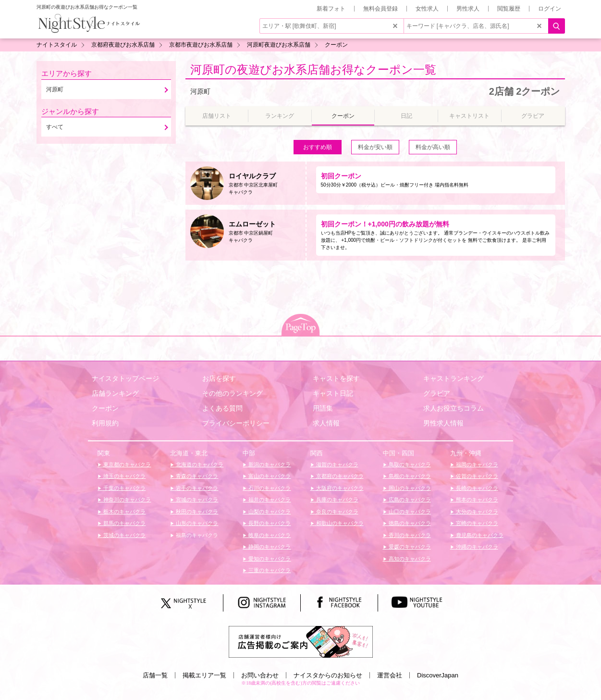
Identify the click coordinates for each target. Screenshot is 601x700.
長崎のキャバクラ (476, 488)
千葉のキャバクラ (124, 488)
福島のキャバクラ (196, 535)
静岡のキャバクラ (269, 547)
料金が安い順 (375, 147)
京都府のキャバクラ (339, 476)
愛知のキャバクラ (269, 559)
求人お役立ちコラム (454, 408)
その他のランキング (233, 393)
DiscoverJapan (438, 675)
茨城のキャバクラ (124, 535)
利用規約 (105, 423)
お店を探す (219, 378)
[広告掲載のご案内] (301, 641)
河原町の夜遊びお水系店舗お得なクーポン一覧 (313, 69)
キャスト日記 (333, 393)
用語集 (323, 408)
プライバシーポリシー (236, 423)
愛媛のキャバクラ (409, 547)
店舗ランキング (115, 393)
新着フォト (331, 9)
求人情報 (326, 423)
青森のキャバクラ (196, 476)
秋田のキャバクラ (196, 512)
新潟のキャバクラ (269, 464)
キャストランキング (454, 378)
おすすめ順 (318, 147)
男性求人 (468, 9)
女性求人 (427, 9)
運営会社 (390, 675)
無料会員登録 (380, 9)
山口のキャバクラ (409, 512)
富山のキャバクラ (269, 476)
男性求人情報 (443, 423)
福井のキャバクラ (269, 500)
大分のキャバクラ (476, 512)
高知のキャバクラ (409, 559)
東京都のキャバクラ (126, 464)
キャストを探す (336, 378)
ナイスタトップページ (125, 378)
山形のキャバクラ (196, 523)
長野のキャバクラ (269, 523)
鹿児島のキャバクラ (479, 535)
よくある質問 (222, 408)
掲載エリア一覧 (204, 675)
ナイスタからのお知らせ (328, 675)
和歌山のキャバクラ (339, 523)
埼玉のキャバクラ (124, 476)
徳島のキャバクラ (409, 523)
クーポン (105, 408)
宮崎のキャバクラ (476, 523)
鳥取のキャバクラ (409, 464)
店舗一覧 (155, 675)
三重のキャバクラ (269, 570)
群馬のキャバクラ (124, 523)
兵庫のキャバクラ (337, 500)
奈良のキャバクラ (337, 512)
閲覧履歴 (509, 9)
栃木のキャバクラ (124, 512)
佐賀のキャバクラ (476, 476)
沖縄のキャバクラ (476, 547)
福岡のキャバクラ (476, 464)
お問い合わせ (260, 675)
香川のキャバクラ (409, 535)
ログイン (550, 9)
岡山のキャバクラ (409, 488)
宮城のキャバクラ (196, 500)
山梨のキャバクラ (269, 512)
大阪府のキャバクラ (339, 488)
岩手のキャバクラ (196, 488)
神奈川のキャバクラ (126, 500)
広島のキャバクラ (409, 500)
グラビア (437, 393)
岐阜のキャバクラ (269, 535)
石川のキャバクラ (269, 488)
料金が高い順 (433, 147)
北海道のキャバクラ (199, 464)
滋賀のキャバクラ (337, 464)
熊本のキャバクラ (476, 500)
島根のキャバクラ (409, 476)
